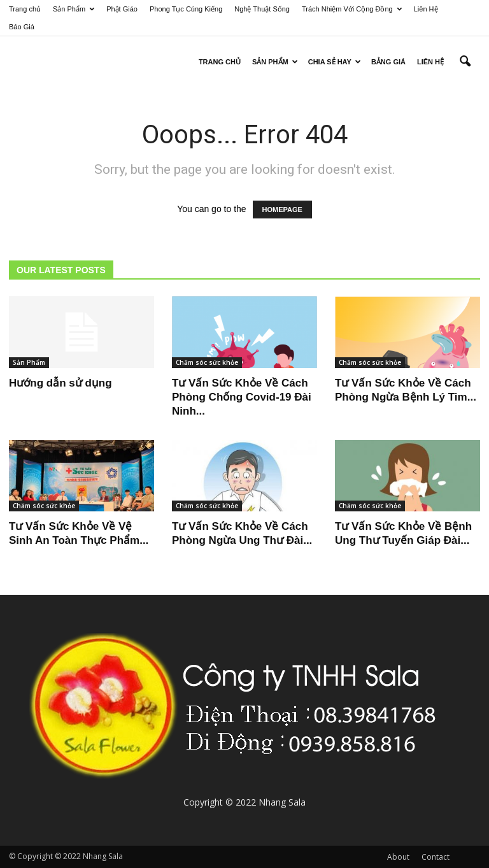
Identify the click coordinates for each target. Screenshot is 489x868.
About (398, 857)
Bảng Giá (388, 62)
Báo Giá (22, 27)
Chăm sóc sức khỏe (207, 362)
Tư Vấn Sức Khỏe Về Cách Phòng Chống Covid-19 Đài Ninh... (242, 397)
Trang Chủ (220, 62)
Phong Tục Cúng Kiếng (186, 9)
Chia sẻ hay (335, 62)
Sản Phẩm (74, 9)
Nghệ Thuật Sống (262, 9)
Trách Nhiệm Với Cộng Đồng (352, 9)
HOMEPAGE (282, 210)
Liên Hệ (426, 9)
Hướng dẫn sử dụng (60, 383)
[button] (465, 62)
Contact (436, 857)
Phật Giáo (122, 9)
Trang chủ (25, 9)
